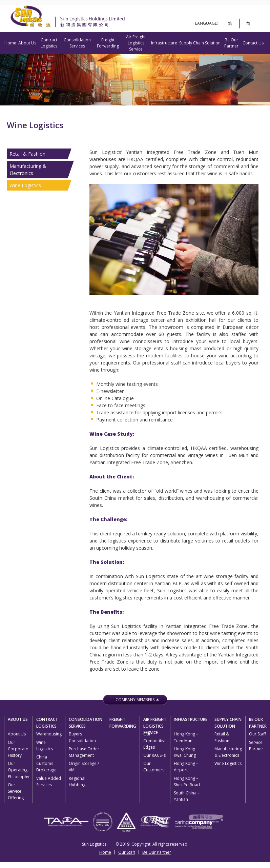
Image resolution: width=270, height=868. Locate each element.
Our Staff (257, 734)
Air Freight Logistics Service (136, 43)
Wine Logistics (25, 185)
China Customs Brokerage (46, 763)
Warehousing (49, 734)
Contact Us (253, 43)
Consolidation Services (77, 43)
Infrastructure (164, 43)
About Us (27, 43)
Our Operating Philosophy (18, 770)
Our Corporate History (18, 749)
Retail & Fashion (27, 154)
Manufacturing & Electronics (28, 170)
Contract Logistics (49, 43)
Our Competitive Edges (155, 740)
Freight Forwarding (108, 43)
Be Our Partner (231, 43)
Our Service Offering (16, 791)
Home (10, 43)
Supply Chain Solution (200, 43)
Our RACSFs (154, 755)
